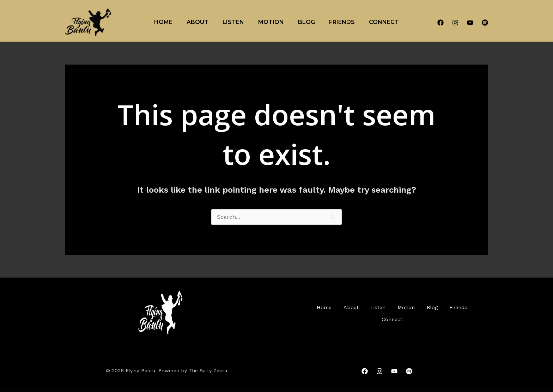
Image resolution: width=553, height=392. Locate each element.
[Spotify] (485, 23)
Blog (306, 22)
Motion (271, 22)
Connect (384, 22)
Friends (342, 22)
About (197, 22)
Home (163, 22)
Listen (233, 22)
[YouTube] (470, 23)
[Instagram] (455, 23)
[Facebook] (440, 23)
